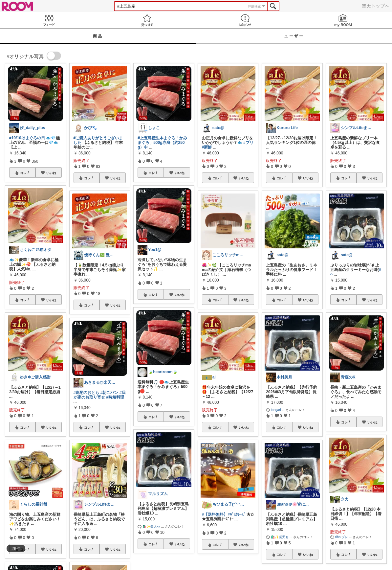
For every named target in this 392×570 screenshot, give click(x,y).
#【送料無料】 (215, 514)
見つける (147, 20)
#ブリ (248, 143)
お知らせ (245, 20)
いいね (51, 173)
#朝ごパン (109, 393)
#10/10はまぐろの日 (27, 138)
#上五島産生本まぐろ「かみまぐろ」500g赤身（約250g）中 (162, 143)
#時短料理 (115, 397)
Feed (49, 20)
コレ (25, 173)
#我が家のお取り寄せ (100, 395)
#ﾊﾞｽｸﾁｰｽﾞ (237, 514)
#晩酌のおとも (87, 393)
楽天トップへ (376, 6)
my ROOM (343, 20)
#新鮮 (207, 147)
